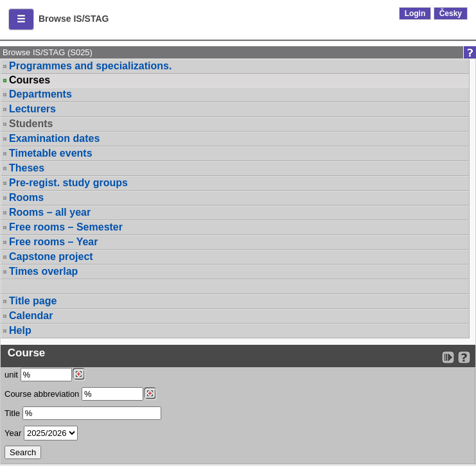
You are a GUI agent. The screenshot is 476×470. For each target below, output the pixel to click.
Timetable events (51, 153)
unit (11, 375)
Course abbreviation (42, 394)
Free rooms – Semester (66, 227)
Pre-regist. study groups (68, 183)
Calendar (31, 316)
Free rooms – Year (53, 242)
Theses (27, 168)
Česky (451, 13)
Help (20, 330)
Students (31, 124)
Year (13, 433)
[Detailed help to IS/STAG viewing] (464, 357)
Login (415, 13)
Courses (30, 80)
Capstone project (51, 257)
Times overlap (43, 271)
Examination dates (54, 138)
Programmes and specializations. (90, 66)
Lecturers (32, 109)
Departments (40, 94)
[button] (21, 19)
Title (12, 413)
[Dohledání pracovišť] (79, 374)
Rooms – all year (50, 212)
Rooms (26, 197)
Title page (33, 301)
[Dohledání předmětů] (150, 394)
